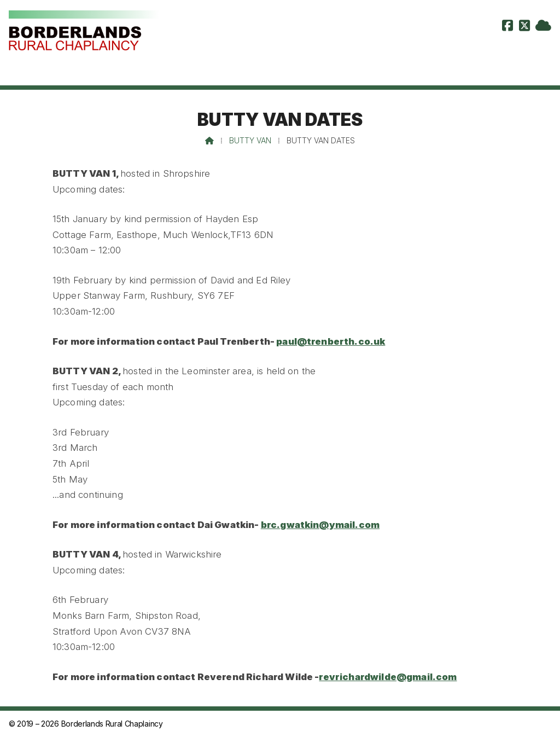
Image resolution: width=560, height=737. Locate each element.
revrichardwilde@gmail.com (388, 677)
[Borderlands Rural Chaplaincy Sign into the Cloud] (543, 27)
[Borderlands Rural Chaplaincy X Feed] (524, 27)
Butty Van (250, 140)
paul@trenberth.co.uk (331, 341)
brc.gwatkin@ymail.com (320, 525)
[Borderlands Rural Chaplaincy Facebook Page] (507, 27)
